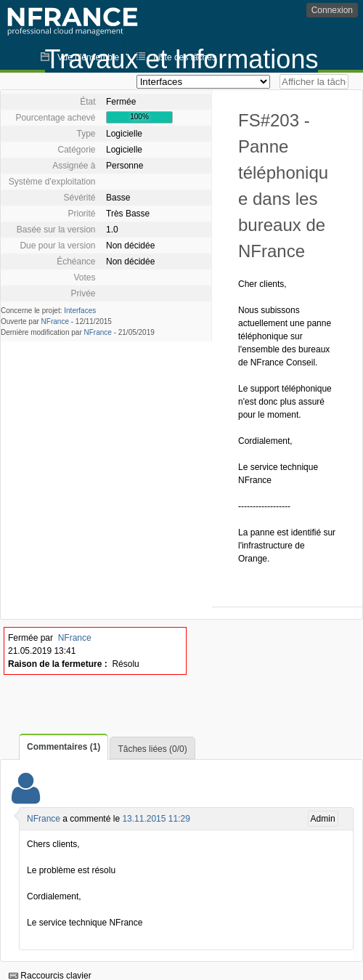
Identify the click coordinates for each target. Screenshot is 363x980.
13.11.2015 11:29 (156, 819)
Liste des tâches (185, 57)
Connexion (332, 10)
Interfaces (80, 311)
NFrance (55, 321)
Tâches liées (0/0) (152, 749)
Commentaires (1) (64, 747)
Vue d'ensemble (88, 57)
